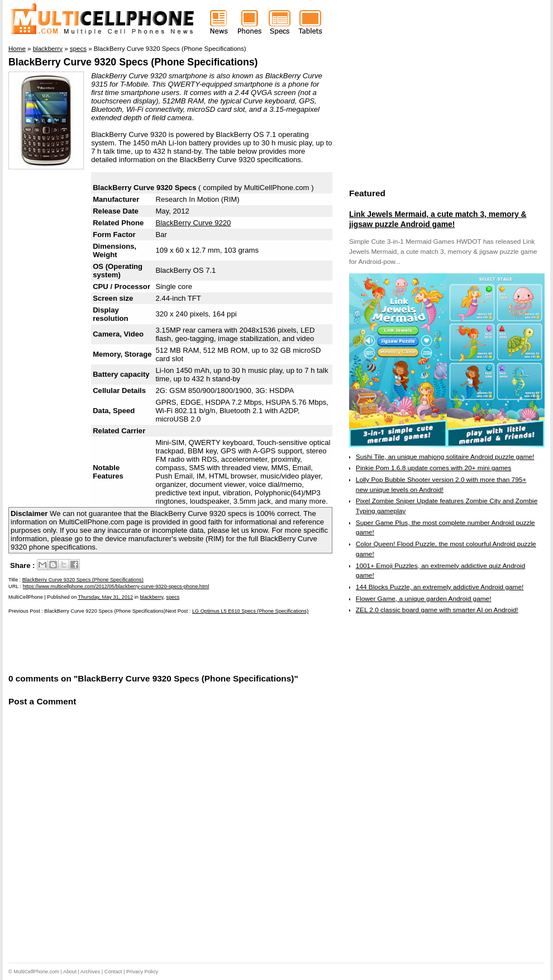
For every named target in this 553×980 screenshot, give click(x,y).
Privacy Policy (142, 972)
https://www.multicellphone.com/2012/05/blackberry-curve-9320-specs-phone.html (116, 586)
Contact (113, 972)
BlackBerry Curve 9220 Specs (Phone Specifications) (105, 611)
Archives (90, 972)
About (70, 972)
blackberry (152, 597)
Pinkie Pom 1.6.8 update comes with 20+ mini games (433, 468)
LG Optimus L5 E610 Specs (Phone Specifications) (250, 611)
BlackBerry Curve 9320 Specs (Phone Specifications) (133, 62)
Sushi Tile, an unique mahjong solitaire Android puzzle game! (445, 457)
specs (173, 597)
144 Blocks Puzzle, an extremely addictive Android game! (440, 587)
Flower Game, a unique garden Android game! (424, 599)
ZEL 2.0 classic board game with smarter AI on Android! (437, 610)
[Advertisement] (139, 643)
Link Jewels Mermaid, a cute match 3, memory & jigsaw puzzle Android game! (438, 219)
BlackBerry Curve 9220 (193, 223)
